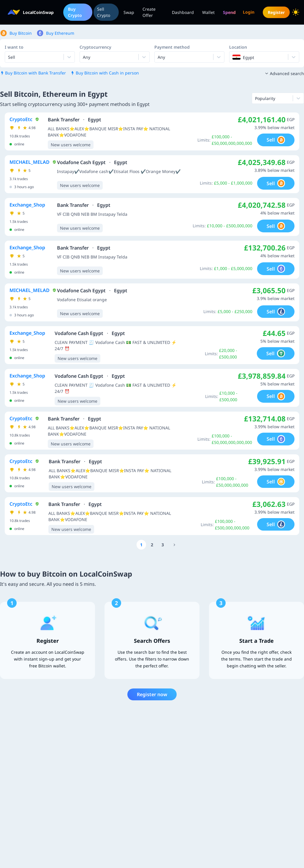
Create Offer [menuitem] (149, 12)
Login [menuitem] (249, 12)
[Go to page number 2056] (174, 545)
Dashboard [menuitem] (183, 12)
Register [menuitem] (276, 12)
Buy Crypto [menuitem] (75, 12)
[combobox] (83, 57)
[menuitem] (229, 12)
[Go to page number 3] (163, 545)
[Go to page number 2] (152, 545)
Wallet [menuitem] (208, 12)
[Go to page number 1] (141, 545)
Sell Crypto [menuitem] (104, 12)
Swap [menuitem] (129, 12)
